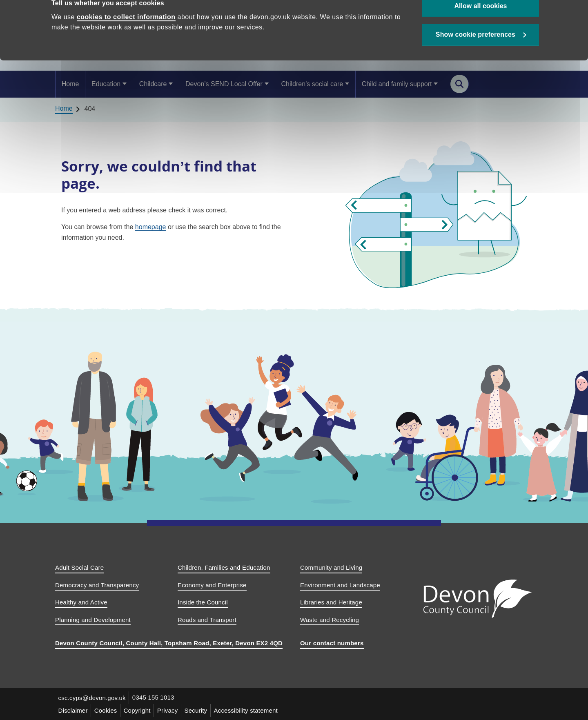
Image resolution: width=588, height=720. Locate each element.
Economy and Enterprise (212, 585)
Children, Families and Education (224, 567)
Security (197, 710)
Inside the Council (203, 602)
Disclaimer (73, 710)
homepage (151, 227)
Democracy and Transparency (97, 585)
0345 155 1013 (154, 698)
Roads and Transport (207, 620)
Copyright (138, 710)
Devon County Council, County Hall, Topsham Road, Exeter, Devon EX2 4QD (169, 643)
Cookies (106, 710)
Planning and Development (93, 620)
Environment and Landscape (340, 585)
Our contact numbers (332, 643)
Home (70, 84)
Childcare (153, 84)
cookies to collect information (126, 40)
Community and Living (331, 567)
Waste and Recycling (330, 620)
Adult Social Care (79, 567)
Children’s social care (312, 84)
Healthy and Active (81, 602)
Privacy (169, 710)
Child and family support (397, 84)
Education (106, 84)
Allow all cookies (481, 29)
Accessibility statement (247, 710)
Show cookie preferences (476, 58)
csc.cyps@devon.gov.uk (92, 698)
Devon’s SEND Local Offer (224, 84)
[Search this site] (460, 84)
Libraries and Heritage (331, 602)
